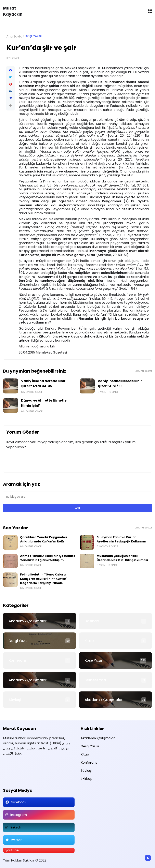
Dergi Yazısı (18, 641)
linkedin (16, 827)
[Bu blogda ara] (77, 497)
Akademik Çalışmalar (28, 621)
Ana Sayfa (14, 36)
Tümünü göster (143, 371)
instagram (19, 815)
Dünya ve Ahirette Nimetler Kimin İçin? (44, 403)
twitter (16, 840)
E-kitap (87, 779)
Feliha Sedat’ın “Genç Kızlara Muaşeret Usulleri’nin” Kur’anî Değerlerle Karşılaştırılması (44, 579)
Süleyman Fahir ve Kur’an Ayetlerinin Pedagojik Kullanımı (121, 539)
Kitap (89, 641)
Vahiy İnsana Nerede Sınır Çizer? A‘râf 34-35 (43, 384)
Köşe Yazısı (34, 36)
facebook (18, 802)
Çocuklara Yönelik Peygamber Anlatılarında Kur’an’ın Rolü (44, 539)
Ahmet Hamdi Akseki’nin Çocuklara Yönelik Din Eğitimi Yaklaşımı (48, 558)
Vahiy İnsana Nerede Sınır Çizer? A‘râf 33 (120, 384)
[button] (10, 106)
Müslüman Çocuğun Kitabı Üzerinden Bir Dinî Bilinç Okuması (122, 558)
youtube (12, 850)
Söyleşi (15, 700)
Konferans (18, 660)
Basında (92, 621)
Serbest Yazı (95, 680)
